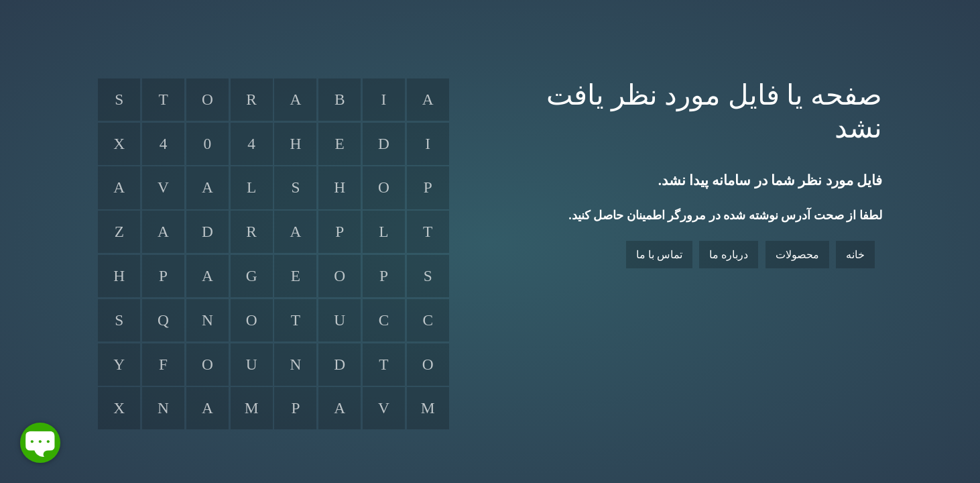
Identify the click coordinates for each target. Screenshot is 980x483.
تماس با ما (659, 255)
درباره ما (729, 255)
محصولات (797, 255)
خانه (855, 255)
